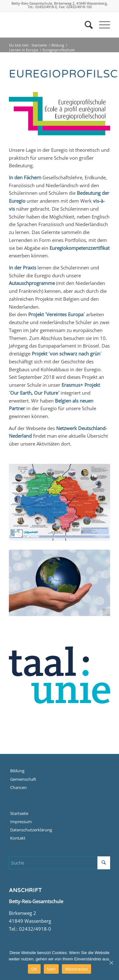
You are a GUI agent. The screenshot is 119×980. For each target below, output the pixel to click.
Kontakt (18, 838)
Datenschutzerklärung (31, 830)
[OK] (111, 963)
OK (34, 969)
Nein (51, 969)
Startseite (39, 45)
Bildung (58, 45)
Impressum (21, 822)
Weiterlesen (76, 969)
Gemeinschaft (23, 779)
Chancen (18, 787)
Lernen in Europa (24, 50)
